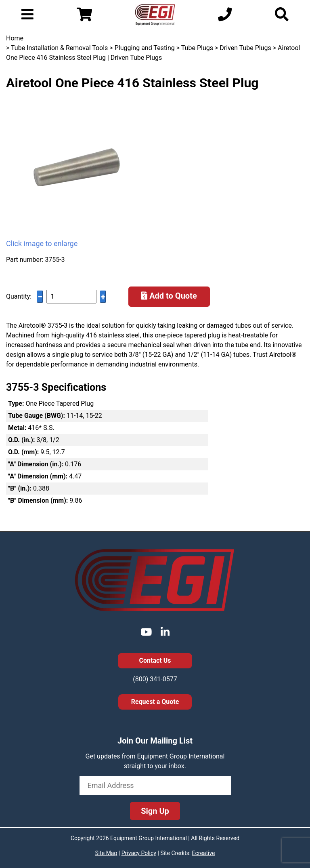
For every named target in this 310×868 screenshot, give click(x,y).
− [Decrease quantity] (40, 297)
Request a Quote (155, 702)
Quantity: (19, 296)
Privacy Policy (139, 853)
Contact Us (155, 660)
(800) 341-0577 (155, 679)
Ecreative (204, 853)
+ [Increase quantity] (103, 297)
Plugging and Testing (145, 48)
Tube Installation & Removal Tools (59, 48)
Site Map (106, 853)
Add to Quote (169, 296)
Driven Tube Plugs (245, 48)
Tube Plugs (197, 48)
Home (15, 38)
